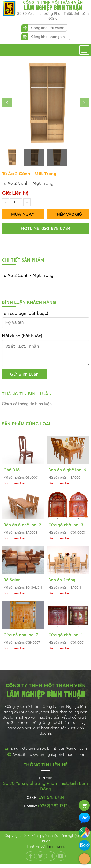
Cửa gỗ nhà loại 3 (66, 529)
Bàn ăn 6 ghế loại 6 (67, 474)
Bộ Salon (12, 584)
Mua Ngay (23, 214)
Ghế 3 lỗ (12, 474)
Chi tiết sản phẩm (23, 260)
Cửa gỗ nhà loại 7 (21, 639)
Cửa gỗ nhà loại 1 (65, 639)
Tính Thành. (56, 850)
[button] (7, 102)
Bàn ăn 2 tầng (62, 584)
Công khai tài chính (48, 28)
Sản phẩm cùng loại (26, 428)
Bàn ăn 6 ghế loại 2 (22, 529)
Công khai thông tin (48, 37)
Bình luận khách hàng (29, 302)
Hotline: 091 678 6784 (46, 228)
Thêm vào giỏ (68, 214)
